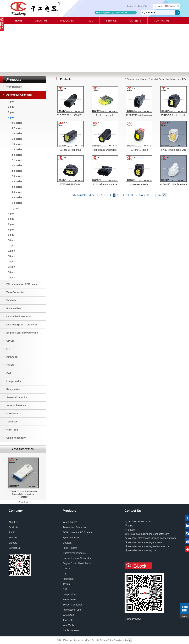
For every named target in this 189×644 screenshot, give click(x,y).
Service (130, 6)
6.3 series (17, 203)
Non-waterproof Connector (22, 325)
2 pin (11, 107)
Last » (142, 195)
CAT (9, 373)
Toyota (10, 365)
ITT (8, 349)
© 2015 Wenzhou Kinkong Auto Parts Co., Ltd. (79, 640)
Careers (135, 21)
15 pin (12, 267)
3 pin (11, 112)
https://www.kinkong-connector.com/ (157, 538)
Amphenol (12, 357)
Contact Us (142, 6)
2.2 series (17, 165)
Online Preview (133, 619)
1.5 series (17, 144)
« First (91, 195)
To (148, 195)
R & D (90, 21)
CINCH (10, 341)
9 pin (11, 235)
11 (132, 195)
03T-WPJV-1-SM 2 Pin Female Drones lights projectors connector (23, 494)
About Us (41, 21)
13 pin (12, 256)
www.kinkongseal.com (150, 542)
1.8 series (17, 149)
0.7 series (17, 128)
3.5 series (17, 192)
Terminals (12, 422)
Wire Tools (12, 430)
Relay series (13, 389)
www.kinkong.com (148, 550)
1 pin (11, 101)
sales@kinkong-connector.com (113, 13)
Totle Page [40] (79, 195)
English (170, 6)
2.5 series (17, 176)
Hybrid (15, 208)
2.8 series (17, 181)
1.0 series (17, 133)
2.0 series (17, 155)
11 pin (12, 245)
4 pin (11, 117)
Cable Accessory (16, 438)
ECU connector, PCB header (23, 284)
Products (67, 21)
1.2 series (17, 139)
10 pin (12, 240)
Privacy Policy (106, 640)
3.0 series (17, 187)
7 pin (11, 224)
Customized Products (19, 316)
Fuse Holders (14, 308)
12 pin (12, 251)
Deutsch (11, 300)
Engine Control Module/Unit (22, 333)
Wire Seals (12, 414)
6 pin (11, 219)
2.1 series (17, 160)
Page (159, 195)
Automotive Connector (19, 95)
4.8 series (17, 197)
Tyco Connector (15, 292)
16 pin (12, 272)
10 (127, 195)
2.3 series (17, 171)
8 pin (11, 229)
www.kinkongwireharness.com (154, 546)
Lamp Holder (14, 381)
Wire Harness (14, 87)
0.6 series (17, 123)
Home (19, 21)
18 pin (12, 277)
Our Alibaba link (121, 640)
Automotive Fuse (16, 405)
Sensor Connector (17, 397)
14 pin (12, 261)
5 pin (11, 213)
